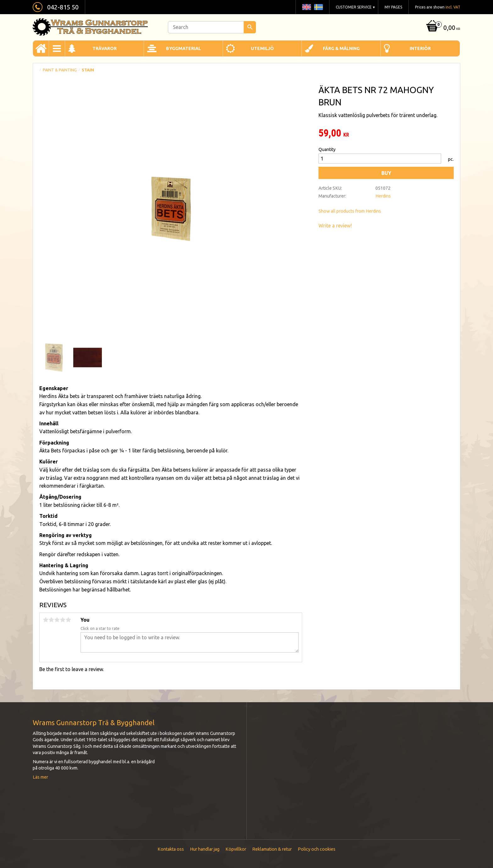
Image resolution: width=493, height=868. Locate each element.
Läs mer (40, 777)
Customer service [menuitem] (354, 7)
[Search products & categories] (212, 27)
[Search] (250, 27)
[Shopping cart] (443, 28)
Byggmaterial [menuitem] (183, 48)
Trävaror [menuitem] (105, 48)
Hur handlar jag (205, 849)
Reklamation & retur (272, 849)
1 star (46, 620)
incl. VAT (453, 7)
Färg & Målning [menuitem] (341, 48)
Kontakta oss (171, 849)
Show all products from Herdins (350, 211)
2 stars (51, 620)
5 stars (68, 620)
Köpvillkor (236, 849)
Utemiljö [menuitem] (262, 48)
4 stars (63, 620)
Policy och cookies (317, 849)
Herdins (383, 196)
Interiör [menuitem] (420, 48)
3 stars (57, 620)
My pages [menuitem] (393, 7)
